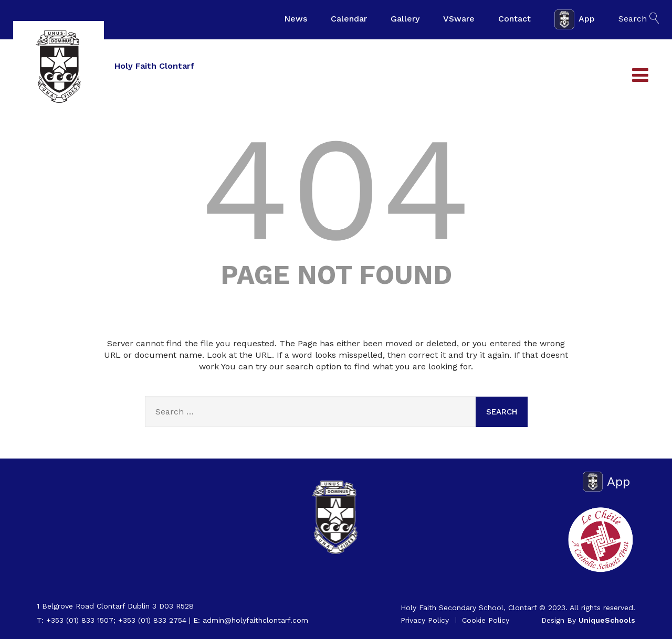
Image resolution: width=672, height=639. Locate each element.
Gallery (405, 19)
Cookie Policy (486, 620)
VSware (459, 19)
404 (336, 189)
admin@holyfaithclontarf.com (255, 620)
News (296, 19)
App (575, 19)
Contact (514, 19)
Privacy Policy (425, 620)
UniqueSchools (607, 620)
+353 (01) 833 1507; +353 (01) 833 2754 (116, 620)
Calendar (349, 19)
